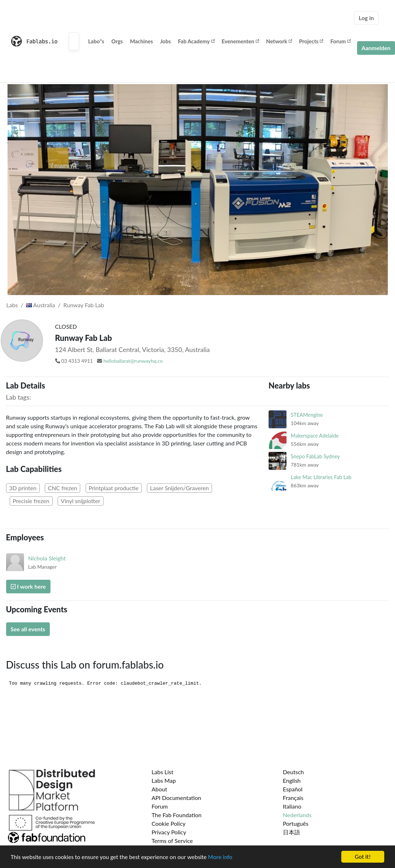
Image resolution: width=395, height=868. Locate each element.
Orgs (117, 41)
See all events (28, 629)
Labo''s (96, 41)
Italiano (292, 806)
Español (293, 789)
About (159, 789)
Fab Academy (196, 41)
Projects (311, 41)
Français (293, 798)
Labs (12, 305)
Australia (41, 305)
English (292, 780)
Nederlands (297, 815)
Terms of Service (172, 841)
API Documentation (176, 798)
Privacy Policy (169, 832)
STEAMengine (307, 415)
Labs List (162, 772)
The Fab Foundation (177, 815)
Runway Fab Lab (84, 305)
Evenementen (240, 41)
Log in (366, 18)
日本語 (292, 832)
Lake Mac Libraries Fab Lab (321, 477)
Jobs (165, 41)
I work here (28, 586)
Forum (340, 41)
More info (220, 857)
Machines (141, 41)
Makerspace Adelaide (315, 436)
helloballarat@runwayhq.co (133, 361)
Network (279, 41)
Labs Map (164, 780)
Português (296, 823)
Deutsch (293, 772)
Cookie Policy (168, 823)
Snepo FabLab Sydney (315, 456)
